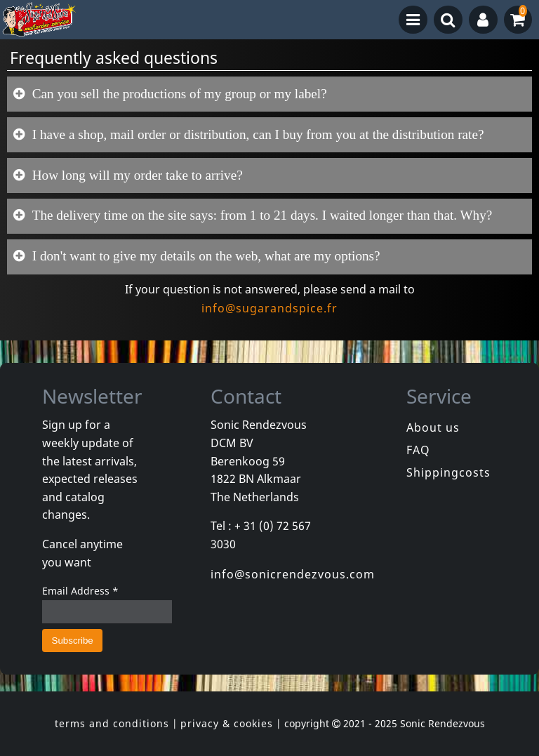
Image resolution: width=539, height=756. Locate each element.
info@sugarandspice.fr (269, 308)
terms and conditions (112, 723)
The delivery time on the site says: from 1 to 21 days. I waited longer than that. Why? (260, 215)
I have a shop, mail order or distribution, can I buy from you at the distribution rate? (256, 134)
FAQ (418, 450)
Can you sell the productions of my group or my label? (178, 94)
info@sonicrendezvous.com (293, 574)
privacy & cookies (227, 723)
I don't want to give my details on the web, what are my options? (205, 256)
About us (433, 427)
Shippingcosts (448, 472)
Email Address (80, 591)
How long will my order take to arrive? (136, 175)
